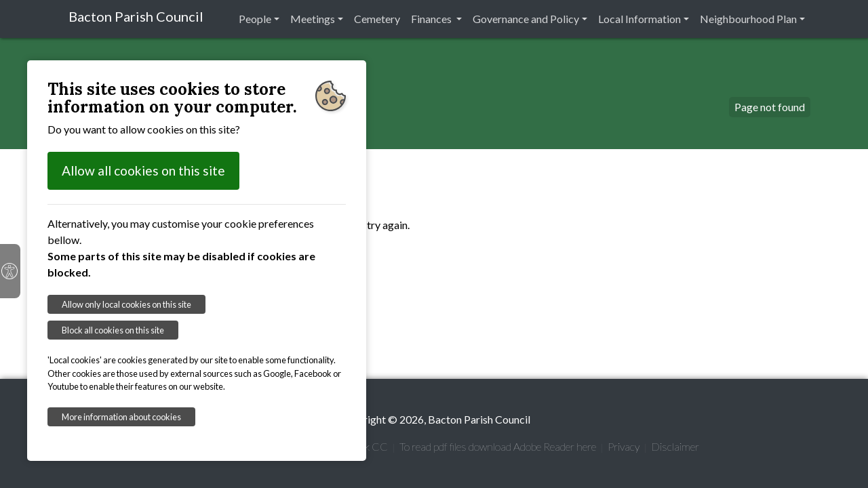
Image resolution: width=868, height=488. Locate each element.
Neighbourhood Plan (748, 19)
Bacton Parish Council (136, 16)
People (255, 19)
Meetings (313, 19)
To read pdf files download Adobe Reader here (498, 446)
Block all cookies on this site (113, 330)
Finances (432, 19)
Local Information (639, 19)
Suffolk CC (363, 446)
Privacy (624, 446)
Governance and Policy (526, 19)
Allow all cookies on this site (143, 170)
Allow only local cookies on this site (126, 304)
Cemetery (377, 19)
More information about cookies (121, 417)
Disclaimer (675, 446)
